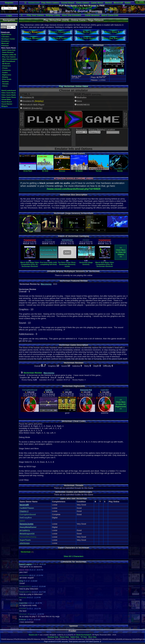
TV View (84, 637)
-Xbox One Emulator (10, 59)
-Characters (6, 66)
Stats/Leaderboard (9, 90)
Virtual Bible (6, 99)
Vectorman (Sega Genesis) (86, 263)
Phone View (64, 637)
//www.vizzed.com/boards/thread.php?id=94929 (74, 189)
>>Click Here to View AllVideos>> (121, 252)
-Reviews (5, 81)
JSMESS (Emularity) (32, 108)
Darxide (120, 170)
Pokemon (5, 46)
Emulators (5, 41)
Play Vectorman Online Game (74, 86)
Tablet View (75, 637)
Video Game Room (9, 97)
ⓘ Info (140, 2)
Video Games (83, 3)
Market (109, 3)
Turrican (99, 170)
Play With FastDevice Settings (125, 119)
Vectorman (26, 552)
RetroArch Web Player (33, 105)
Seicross (62, 170)
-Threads (5, 84)
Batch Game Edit (110, 15)
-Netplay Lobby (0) (9, 55)
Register (9, 3)
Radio (128, 3)
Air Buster (79, 170)
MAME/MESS (83, 105)
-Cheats (5, 68)
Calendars (5, 37)
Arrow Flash (28, 170)
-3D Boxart (6, 64)
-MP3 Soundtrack (8, 61)
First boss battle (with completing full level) (49, 263)
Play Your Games (35, 15)
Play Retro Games (50, 3)
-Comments (6, 70)
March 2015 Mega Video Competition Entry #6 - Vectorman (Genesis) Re (105, 265)
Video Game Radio (9, 95)
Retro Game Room (9, 48)
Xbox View (92, 637)
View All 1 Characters (74, 556)
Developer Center (8, 39)
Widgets (5, 106)
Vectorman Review (33, 373)
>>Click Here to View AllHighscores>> (121, 404)
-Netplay (5, 77)
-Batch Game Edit (9, 50)
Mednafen (82, 98)
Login (9, 16)
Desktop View (53, 637)
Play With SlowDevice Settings (22, 119)
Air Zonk (45, 170)
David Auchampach (84, 635)
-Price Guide (7, 79)
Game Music (97, 3)
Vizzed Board (68, 3)
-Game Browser (8, 52)
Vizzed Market (7, 104)
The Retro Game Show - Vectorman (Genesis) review (67, 264)
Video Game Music (9, 93)
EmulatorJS (28, 98)
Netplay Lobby (53, 15)
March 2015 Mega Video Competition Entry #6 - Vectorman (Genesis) (30, 264)
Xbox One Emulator (72, 15)
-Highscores (6, 75)
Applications (6, 34)
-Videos (5, 86)
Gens (79, 101)
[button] (9, 8)
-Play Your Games (9, 57)
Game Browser (92, 15)
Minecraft (118, 3)
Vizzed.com (34, 3)
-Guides (5, 73)
